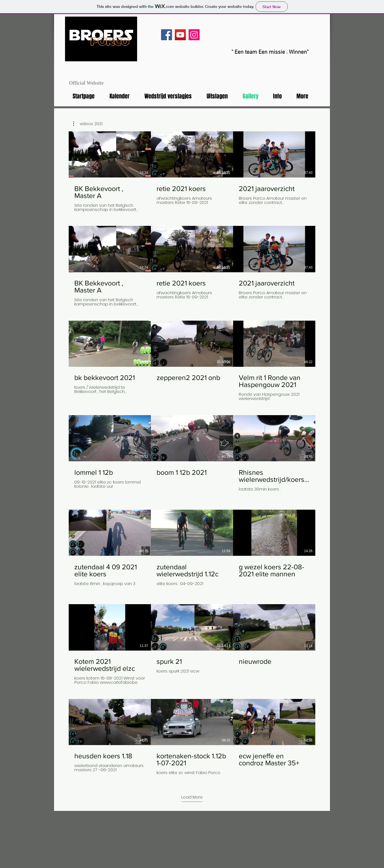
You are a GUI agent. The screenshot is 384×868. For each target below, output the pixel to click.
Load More (192, 797)
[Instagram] (194, 35)
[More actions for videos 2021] (88, 124)
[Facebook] (167, 35)
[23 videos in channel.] (192, 455)
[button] (88, 124)
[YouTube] (180, 35)
